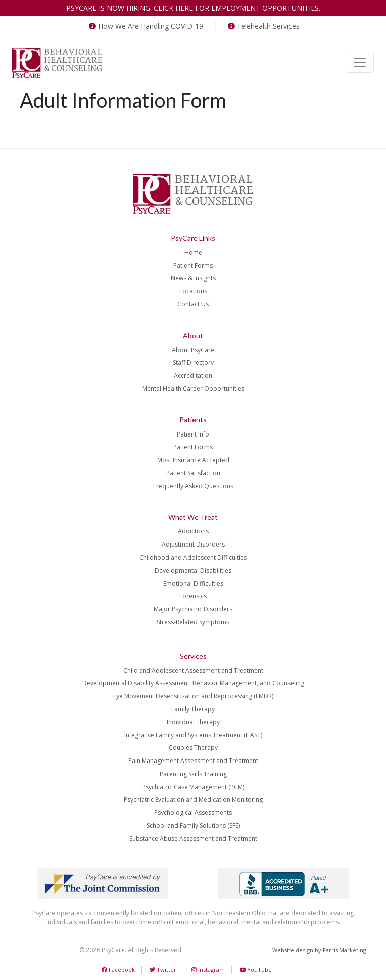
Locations (193, 291)
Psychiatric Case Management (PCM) (193, 787)
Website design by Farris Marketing (319, 950)
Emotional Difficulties (193, 583)
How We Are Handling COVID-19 (145, 26)
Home (193, 252)
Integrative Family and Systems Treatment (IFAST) (193, 735)
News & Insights (193, 278)
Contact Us (193, 304)
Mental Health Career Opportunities (193, 389)
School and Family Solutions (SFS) (193, 826)
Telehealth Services (263, 26)
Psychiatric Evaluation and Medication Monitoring (193, 799)
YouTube (256, 970)
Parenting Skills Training (193, 774)
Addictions (193, 531)
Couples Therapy (193, 748)
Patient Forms (193, 265)
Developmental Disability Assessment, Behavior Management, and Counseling (193, 683)
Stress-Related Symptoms (193, 622)
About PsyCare (193, 350)
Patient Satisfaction (193, 473)
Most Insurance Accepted (193, 460)
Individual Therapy (193, 722)
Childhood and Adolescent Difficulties (193, 557)
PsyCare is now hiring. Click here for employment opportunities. (193, 8)
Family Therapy (193, 709)
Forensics (193, 596)
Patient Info (193, 434)
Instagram (208, 970)
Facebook (118, 970)
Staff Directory (193, 362)
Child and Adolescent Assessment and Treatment (193, 670)
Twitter (163, 970)
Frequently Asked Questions (193, 486)
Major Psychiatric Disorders (193, 609)
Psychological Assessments (193, 812)
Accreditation (193, 375)
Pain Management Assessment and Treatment (193, 761)
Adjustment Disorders (193, 544)
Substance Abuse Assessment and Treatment (193, 839)
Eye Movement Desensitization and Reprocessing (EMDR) (193, 696)
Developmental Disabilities (193, 570)
